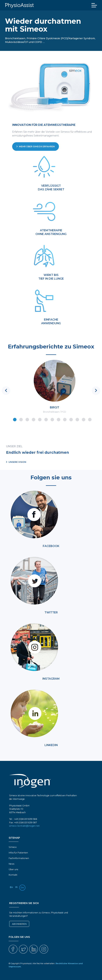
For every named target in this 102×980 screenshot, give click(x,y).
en (11, 887)
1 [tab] (15, 419)
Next (96, 391)
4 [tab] (33, 419)
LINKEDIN (51, 745)
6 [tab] (46, 419)
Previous (6, 391)
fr (17, 887)
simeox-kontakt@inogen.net (24, 826)
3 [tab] (27, 419)
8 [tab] (58, 419)
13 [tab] (90, 419)
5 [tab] (40, 419)
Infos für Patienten (18, 853)
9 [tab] (65, 419)
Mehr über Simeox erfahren (36, 147)
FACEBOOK (51, 546)
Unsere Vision (16, 462)
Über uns (13, 869)
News (11, 864)
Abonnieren (19, 924)
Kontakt (13, 875)
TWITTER (51, 612)
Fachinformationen (19, 858)
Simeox (13, 847)
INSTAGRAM (51, 679)
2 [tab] (21, 419)
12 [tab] (83, 419)
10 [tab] (71, 419)
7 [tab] (52, 419)
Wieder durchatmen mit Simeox (43, 25)
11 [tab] (77, 419)
